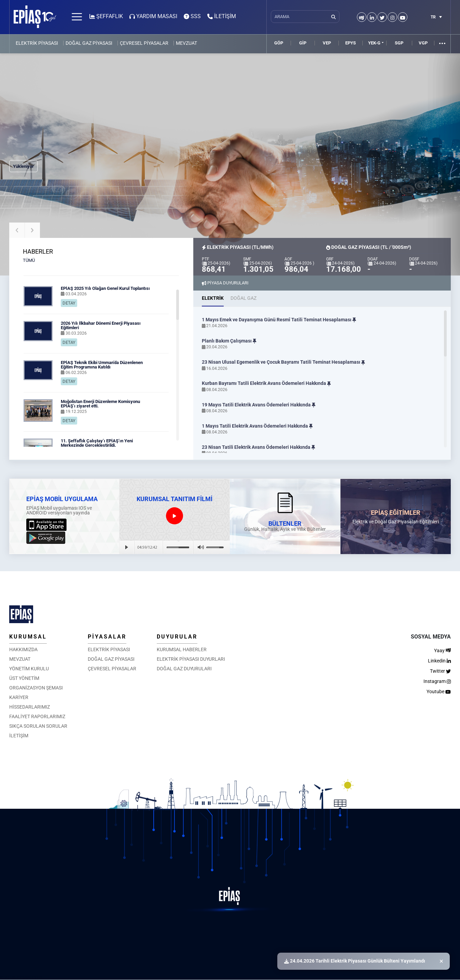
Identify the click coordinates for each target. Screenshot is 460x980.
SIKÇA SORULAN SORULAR (38, 726)
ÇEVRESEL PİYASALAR (144, 43)
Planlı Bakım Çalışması (229, 341)
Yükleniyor (23, 166)
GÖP (279, 43)
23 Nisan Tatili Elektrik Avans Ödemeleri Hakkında (259, 447)
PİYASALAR (107, 637)
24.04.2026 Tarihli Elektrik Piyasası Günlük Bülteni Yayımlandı (355, 961)
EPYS (351, 43)
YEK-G (374, 43)
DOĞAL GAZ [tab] (243, 298)
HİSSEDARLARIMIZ (30, 707)
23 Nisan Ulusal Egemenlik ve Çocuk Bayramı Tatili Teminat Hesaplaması (283, 362)
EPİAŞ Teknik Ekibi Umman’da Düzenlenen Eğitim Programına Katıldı (102, 365)
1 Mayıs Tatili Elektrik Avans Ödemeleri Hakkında (257, 426)
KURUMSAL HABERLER (182, 649)
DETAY (69, 303)
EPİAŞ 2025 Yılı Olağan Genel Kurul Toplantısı (105, 288)
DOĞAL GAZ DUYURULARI (184, 669)
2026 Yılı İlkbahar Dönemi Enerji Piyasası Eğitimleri (101, 325)
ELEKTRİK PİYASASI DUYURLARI (191, 659)
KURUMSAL (28, 637)
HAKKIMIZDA (23, 649)
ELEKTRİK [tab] (213, 298)
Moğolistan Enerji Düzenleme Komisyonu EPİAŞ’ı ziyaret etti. (100, 404)
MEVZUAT (186, 43)
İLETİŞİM (19, 736)
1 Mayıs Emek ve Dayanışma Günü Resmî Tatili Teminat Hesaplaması (279, 320)
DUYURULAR (177, 637)
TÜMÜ (29, 260)
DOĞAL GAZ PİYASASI (89, 43)
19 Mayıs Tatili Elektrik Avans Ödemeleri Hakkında (259, 405)
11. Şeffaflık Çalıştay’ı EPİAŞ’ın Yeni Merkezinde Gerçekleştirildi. (97, 443)
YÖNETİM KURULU (29, 669)
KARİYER (19, 697)
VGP (423, 43)
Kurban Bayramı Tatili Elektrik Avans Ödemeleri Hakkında (266, 383)
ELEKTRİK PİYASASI (37, 43)
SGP (399, 43)
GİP (303, 43)
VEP (327, 43)
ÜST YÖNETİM (24, 678)
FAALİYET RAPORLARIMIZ (37, 716)
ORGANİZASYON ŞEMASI (36, 688)
